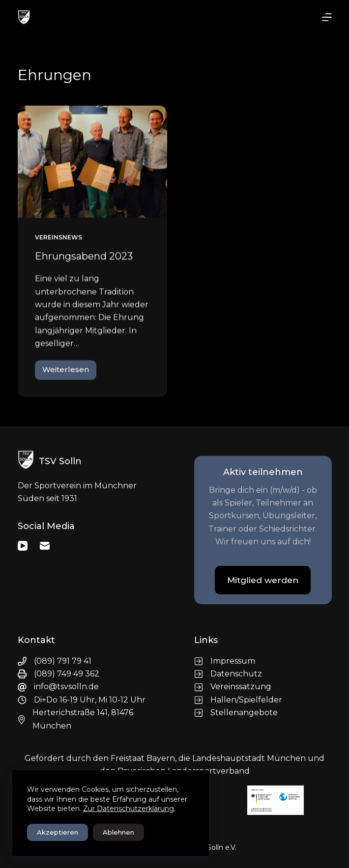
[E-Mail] (45, 546)
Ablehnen (118, 832)
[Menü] (327, 17)
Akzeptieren (58, 832)
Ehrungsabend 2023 (84, 257)
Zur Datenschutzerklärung (129, 809)
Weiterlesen (69, 373)
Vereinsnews (58, 238)
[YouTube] (23, 546)
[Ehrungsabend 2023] (93, 163)
